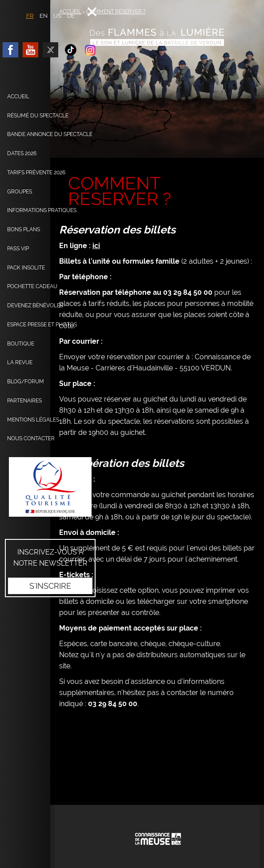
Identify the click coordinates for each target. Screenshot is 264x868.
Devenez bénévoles (35, 305)
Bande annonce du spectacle (50, 134)
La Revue (20, 362)
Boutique (21, 344)
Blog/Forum (26, 382)
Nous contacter (31, 438)
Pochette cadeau (32, 286)
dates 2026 (22, 153)
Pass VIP (18, 249)
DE (71, 16)
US (57, 16)
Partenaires (24, 401)
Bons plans (24, 229)
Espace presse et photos (42, 325)
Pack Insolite (26, 268)
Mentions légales (33, 420)
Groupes (20, 192)
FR (30, 16)
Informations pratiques (42, 210)
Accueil (18, 96)
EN (44, 16)
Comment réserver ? (116, 12)
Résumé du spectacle (38, 116)
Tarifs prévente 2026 (36, 173)
